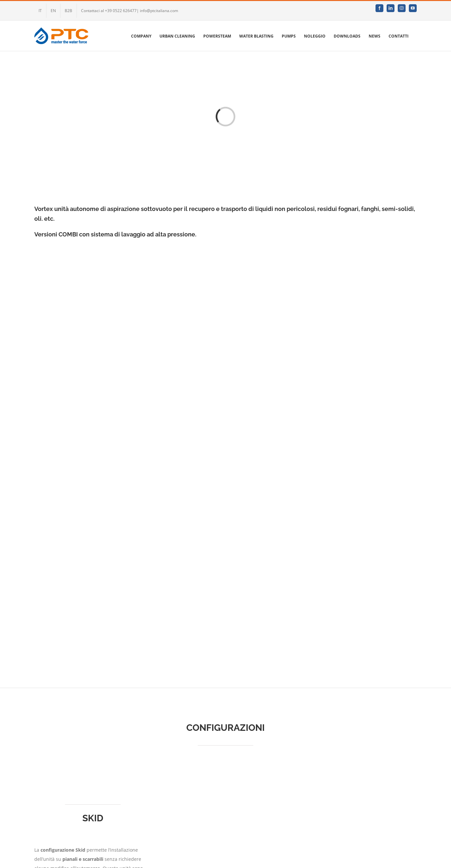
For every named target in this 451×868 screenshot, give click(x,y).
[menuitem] (40, 11)
